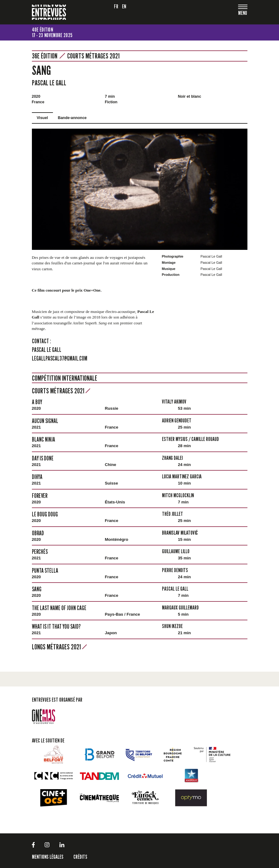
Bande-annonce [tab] (72, 118)
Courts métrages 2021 (93, 56)
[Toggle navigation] (243, 13)
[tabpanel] (140, 189)
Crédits (80, 857)
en (124, 6)
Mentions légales (48, 857)
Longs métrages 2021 (59, 647)
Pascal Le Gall (49, 83)
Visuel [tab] (42, 118)
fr (116, 6)
